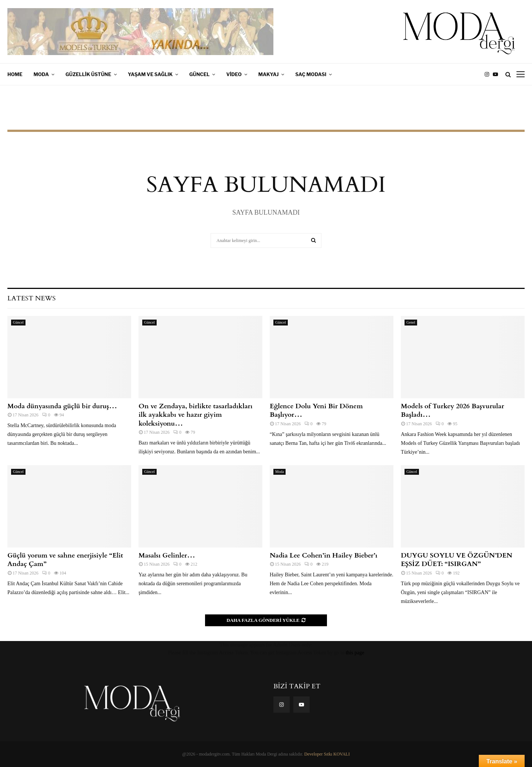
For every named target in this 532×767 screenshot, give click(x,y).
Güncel (199, 74)
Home (15, 74)
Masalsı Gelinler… (167, 555)
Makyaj (268, 74)
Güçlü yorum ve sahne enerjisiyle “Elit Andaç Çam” (65, 560)
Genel (411, 322)
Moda (41, 74)
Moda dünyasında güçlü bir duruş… (62, 406)
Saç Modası (311, 74)
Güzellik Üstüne (88, 74)
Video (234, 74)
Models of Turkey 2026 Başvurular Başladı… (452, 410)
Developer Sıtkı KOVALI (327, 754)
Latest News (31, 298)
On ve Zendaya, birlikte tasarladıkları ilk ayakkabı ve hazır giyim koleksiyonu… (196, 415)
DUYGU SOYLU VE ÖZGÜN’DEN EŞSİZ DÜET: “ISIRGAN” (457, 560)
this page (355, 653)
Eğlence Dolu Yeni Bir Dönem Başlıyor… (316, 410)
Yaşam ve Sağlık (150, 74)
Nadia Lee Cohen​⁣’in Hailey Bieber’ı (323, 555)
